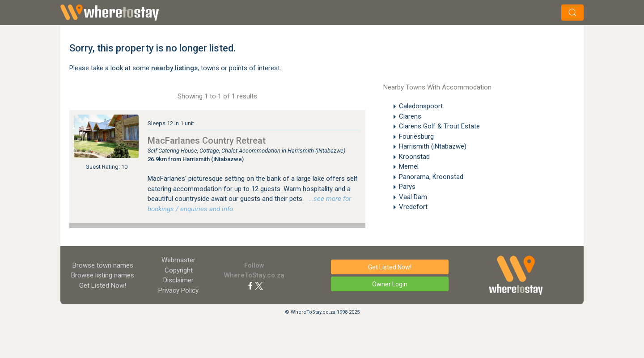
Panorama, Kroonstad (431, 177)
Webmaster (178, 260)
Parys (407, 187)
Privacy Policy (178, 290)
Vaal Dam (413, 197)
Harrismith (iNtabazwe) (433, 146)
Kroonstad (414, 157)
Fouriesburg (416, 136)
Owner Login (390, 284)
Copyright (179, 270)
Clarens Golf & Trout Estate (439, 126)
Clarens (410, 116)
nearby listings (174, 68)
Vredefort (413, 207)
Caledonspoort (421, 106)
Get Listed (103, 286)
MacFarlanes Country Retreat (207, 141)
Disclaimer (178, 280)
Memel (409, 166)
